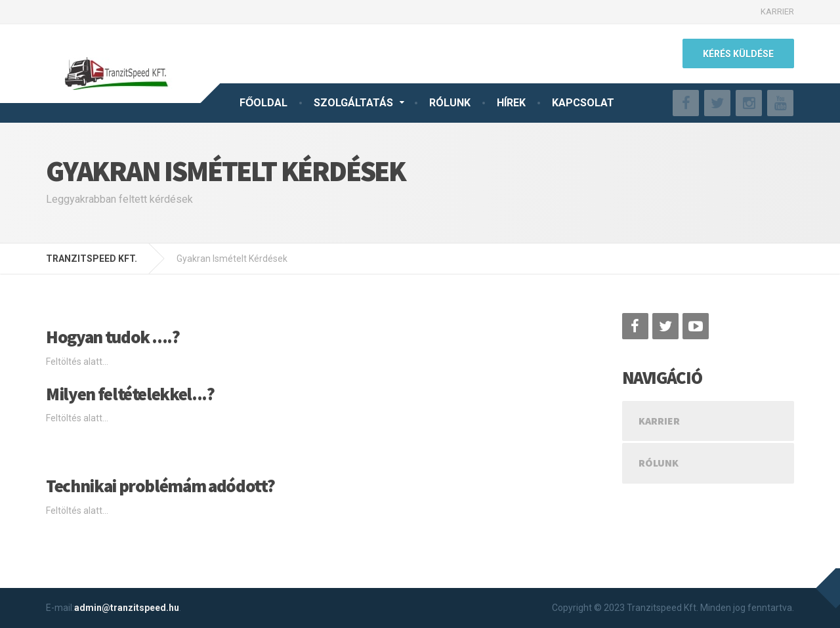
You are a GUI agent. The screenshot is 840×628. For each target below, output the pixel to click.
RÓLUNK (450, 103)
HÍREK (511, 103)
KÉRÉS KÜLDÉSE (738, 54)
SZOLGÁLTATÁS (353, 103)
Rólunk (659, 463)
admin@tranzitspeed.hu (127, 608)
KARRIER (777, 11)
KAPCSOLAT (583, 103)
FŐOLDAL (263, 103)
